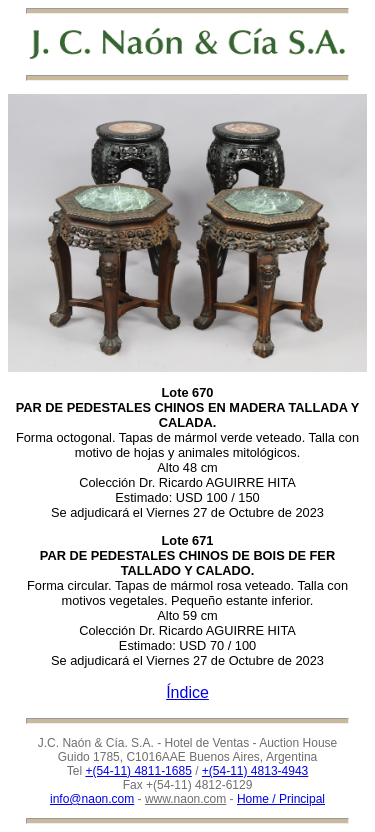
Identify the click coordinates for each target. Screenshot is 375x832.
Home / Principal (281, 799)
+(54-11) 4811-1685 (138, 771)
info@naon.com (92, 799)
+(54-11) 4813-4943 (255, 771)
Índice (187, 692)
